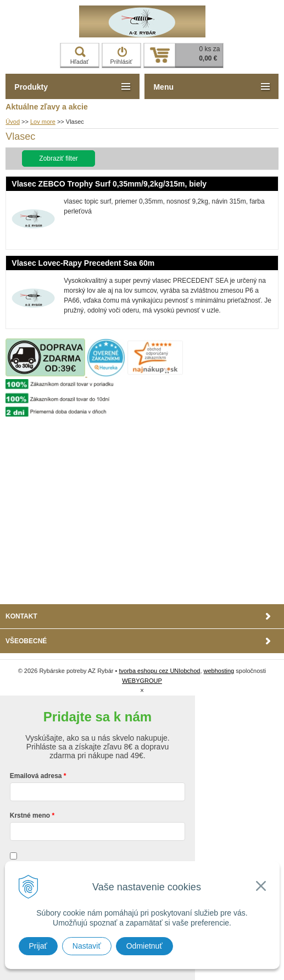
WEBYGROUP (142, 681)
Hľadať (80, 56)
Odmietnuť (144, 946)
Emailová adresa (36, 776)
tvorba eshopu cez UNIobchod (159, 671)
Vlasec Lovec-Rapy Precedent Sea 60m (83, 263)
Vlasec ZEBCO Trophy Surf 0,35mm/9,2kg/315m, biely (109, 184)
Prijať (38, 946)
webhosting (219, 671)
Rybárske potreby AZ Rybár (142, 21)
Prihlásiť (121, 56)
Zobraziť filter (59, 158)
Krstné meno (30, 815)
